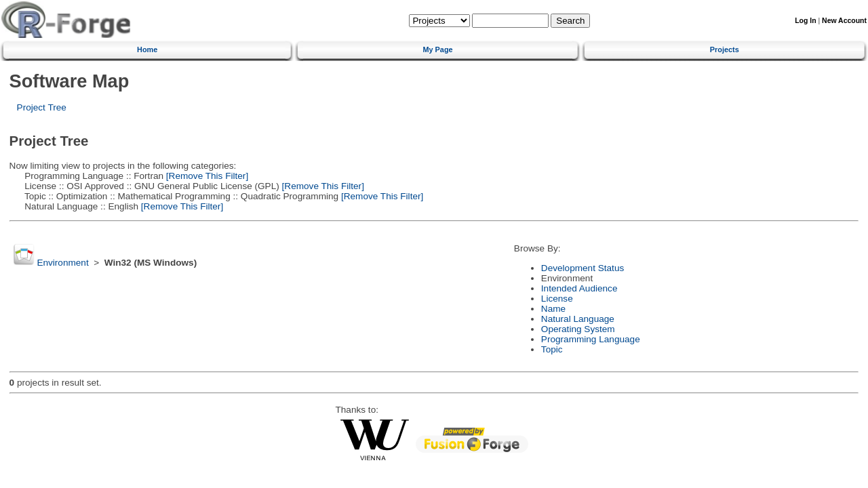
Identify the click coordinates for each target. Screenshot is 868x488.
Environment (62, 263)
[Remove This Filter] (206, 176)
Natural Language (578, 319)
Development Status (583, 268)
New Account (844, 21)
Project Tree (42, 107)
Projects (725, 49)
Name (553, 309)
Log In (805, 21)
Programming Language (591, 339)
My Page (437, 49)
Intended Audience (579, 288)
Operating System (578, 329)
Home (147, 49)
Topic (552, 349)
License (557, 299)
